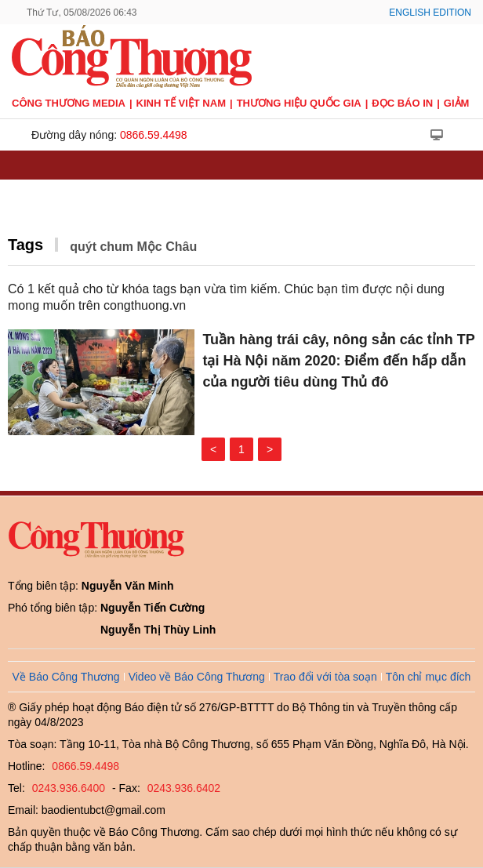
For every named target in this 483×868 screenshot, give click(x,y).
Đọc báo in (402, 103)
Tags (25, 245)
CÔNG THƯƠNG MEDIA (69, 103)
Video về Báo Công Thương (197, 677)
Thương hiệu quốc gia (299, 103)
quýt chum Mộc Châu (133, 247)
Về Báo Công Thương (66, 677)
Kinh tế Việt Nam (181, 103)
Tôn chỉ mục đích (429, 677)
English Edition (430, 13)
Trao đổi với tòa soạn (325, 677)
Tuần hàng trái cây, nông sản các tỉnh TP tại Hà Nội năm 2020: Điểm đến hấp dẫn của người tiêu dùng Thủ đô (338, 361)
